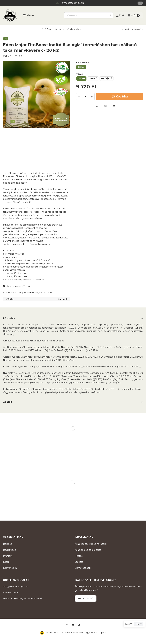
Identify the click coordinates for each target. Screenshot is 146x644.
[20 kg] (81, 67)
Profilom (8, 556)
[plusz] (92, 97)
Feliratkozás (86, 598)
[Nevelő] (93, 79)
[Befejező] (107, 79)
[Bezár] (140, 3)
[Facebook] (67, 625)
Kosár (6, 562)
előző (125, 29)
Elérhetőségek (83, 568)
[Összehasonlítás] (114, 106)
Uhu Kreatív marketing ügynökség (78, 632)
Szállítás (79, 562)
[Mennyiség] (85, 97)
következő (137, 29)
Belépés (7, 544)
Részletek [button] (9, 318)
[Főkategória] (42, 29)
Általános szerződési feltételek (91, 544)
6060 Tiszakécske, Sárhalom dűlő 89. (23, 598)
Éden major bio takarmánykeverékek (64, 29)
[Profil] (120, 15)
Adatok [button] (8, 402)
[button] (29, 15)
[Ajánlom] (105, 106)
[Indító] (81, 79)
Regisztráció (10, 550)
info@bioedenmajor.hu (15, 587)
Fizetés (79, 556)
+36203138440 (11, 592)
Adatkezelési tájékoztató (88, 550)
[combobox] (88, 15)
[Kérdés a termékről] (122, 106)
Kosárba (120, 97)
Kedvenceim (10, 568)
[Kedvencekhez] (97, 106)
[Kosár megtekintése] (134, 15)
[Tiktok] (79, 625)
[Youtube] (73, 625)
